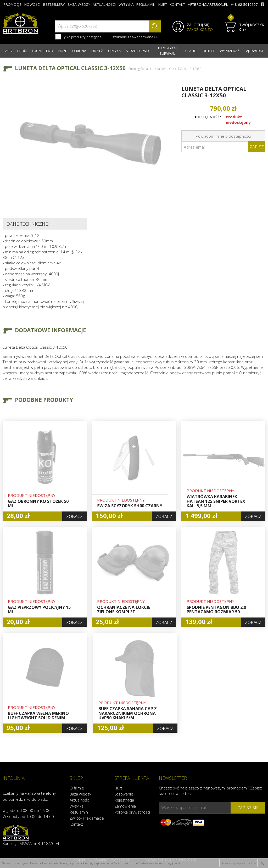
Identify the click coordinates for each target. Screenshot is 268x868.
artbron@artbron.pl (208, 4)
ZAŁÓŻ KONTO (200, 30)
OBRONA (79, 51)
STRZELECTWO (137, 51)
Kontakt (76, 824)
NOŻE (63, 51)
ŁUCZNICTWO (43, 51)
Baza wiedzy (80, 794)
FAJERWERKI (254, 51)
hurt (163, 4)
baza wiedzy (79, 4)
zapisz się (248, 808)
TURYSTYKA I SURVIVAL (167, 51)
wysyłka (126, 4)
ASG (9, 51)
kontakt (177, 4)
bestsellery (54, 4)
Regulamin (79, 812)
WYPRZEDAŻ (230, 51)
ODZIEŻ (97, 51)
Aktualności (80, 800)
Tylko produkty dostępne (78, 37)
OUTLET (209, 51)
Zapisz (257, 147)
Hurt (118, 788)
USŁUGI (191, 51)
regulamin (146, 4)
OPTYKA (114, 51)
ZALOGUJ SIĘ (198, 25)
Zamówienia (125, 806)
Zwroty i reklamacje (87, 818)
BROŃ (22, 51)
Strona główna (138, 69)
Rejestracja (124, 800)
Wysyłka (77, 806)
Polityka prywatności (132, 812)
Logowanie (124, 794)
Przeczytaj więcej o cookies (239, 863)
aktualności (104, 4)
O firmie (77, 788)
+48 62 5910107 (244, 4)
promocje (13, 4)
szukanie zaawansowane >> (135, 37)
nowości (32, 4)
